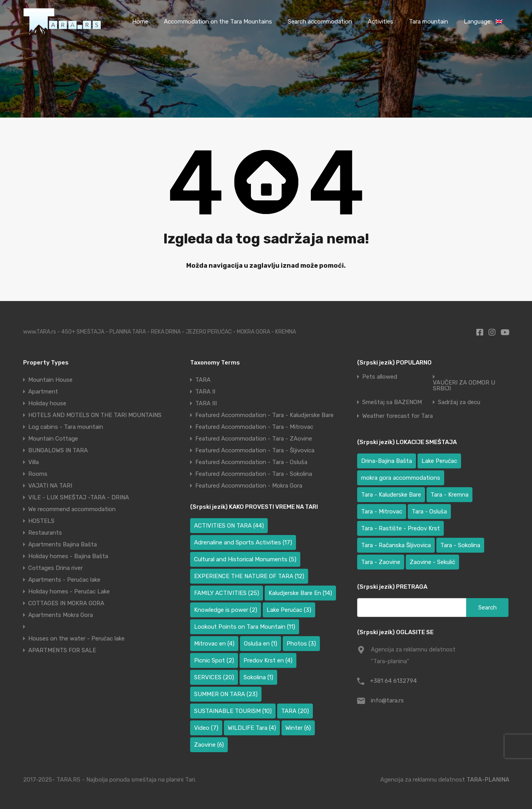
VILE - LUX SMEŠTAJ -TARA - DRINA (79, 497)
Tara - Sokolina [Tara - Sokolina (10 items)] (460, 545)
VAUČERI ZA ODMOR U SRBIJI (464, 386)
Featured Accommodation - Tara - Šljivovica (255, 450)
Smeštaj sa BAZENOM (392, 402)
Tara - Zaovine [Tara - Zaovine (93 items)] (381, 562)
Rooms (38, 474)
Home (140, 22)
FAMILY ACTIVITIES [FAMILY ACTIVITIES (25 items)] (227, 593)
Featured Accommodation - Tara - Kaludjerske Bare (264, 415)
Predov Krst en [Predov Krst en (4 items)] (268, 660)
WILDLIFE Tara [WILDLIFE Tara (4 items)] (252, 728)
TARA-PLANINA (488, 780)
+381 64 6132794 (393, 681)
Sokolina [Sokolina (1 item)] (258, 677)
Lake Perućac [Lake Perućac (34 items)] (439, 461)
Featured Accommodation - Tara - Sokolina (254, 474)
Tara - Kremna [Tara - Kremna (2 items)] (449, 495)
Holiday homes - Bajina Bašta (68, 556)
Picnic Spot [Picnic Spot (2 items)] (214, 660)
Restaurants (45, 533)
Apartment (43, 392)
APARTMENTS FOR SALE (62, 650)
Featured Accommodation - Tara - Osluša (251, 462)
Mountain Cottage (53, 439)
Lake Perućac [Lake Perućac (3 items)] (289, 610)
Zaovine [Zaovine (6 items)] (209, 745)
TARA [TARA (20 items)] (295, 711)
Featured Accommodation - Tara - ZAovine (254, 439)
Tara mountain (429, 22)
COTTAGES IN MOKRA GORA (66, 603)
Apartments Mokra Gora (61, 615)
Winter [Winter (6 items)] (298, 728)
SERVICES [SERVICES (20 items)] (214, 677)
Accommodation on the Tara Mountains (218, 22)
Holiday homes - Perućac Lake (69, 591)
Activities (380, 22)
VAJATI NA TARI (50, 486)
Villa (34, 462)
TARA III (206, 403)
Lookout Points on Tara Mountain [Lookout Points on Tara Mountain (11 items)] (245, 627)
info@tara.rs (387, 700)
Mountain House (50, 380)
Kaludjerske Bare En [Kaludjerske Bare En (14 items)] (300, 593)
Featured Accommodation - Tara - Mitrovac (254, 427)
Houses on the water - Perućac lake (76, 638)
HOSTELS (41, 521)
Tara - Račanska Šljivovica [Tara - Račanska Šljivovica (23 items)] (396, 545)
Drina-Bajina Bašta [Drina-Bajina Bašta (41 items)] (387, 461)
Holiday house (47, 403)
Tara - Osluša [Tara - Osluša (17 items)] (429, 512)
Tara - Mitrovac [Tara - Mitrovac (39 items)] (382, 512)
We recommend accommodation (72, 509)
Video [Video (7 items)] (206, 728)
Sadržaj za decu (459, 402)
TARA (203, 380)
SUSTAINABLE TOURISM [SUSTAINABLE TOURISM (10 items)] (233, 711)
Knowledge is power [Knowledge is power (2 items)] (226, 610)
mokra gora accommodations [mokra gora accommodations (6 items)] (401, 478)
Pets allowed (380, 377)
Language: (483, 22)
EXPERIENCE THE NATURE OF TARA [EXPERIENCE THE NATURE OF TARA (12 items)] (249, 576)
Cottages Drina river (55, 568)
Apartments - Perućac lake (64, 580)
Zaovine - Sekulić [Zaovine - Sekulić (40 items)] (432, 562)
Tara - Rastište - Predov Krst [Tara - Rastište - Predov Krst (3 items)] (400, 528)
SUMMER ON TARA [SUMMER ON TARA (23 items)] (226, 694)
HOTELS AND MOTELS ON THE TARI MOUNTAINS (95, 415)
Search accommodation (320, 22)
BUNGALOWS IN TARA (58, 450)
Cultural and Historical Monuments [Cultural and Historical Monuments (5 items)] (245, 559)
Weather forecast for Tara (398, 416)
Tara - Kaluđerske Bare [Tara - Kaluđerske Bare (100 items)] (391, 495)
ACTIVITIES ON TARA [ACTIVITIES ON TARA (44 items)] (229, 526)
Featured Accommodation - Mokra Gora (249, 486)
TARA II (205, 392)
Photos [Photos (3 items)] (301, 644)
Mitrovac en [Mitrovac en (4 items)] (214, 644)
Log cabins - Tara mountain (66, 427)
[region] (102, 752)
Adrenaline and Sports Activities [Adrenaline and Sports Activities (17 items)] (243, 542)
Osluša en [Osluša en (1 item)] (261, 644)
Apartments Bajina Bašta (63, 544)
